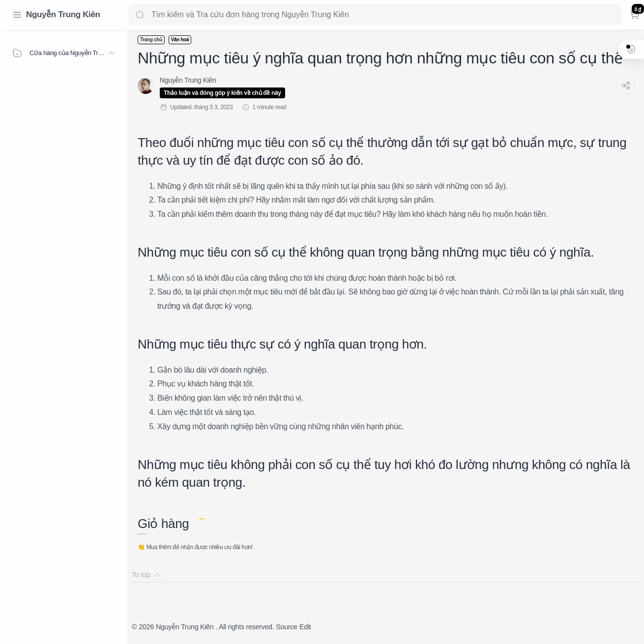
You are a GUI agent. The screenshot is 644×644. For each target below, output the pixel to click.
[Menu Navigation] (17, 15)
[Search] (375, 15)
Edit (305, 627)
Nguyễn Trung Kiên (63, 15)
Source (287, 627)
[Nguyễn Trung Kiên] (188, 80)
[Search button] (140, 15)
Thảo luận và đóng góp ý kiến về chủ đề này (222, 93)
